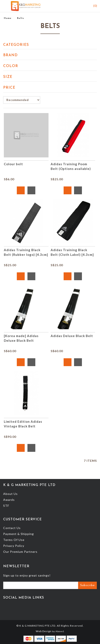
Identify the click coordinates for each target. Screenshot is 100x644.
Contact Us (12, 528)
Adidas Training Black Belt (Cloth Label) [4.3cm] (72, 252)
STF (6, 506)
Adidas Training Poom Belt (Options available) (71, 166)
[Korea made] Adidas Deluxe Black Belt (21, 338)
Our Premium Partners (20, 552)
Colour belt (13, 164)
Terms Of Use (14, 540)
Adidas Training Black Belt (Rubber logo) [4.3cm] (26, 252)
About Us (10, 494)
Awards (9, 500)
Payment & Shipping (19, 534)
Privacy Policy (14, 546)
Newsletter (16, 566)
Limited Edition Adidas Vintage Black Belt (23, 424)
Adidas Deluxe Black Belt (72, 336)
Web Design (44, 631)
